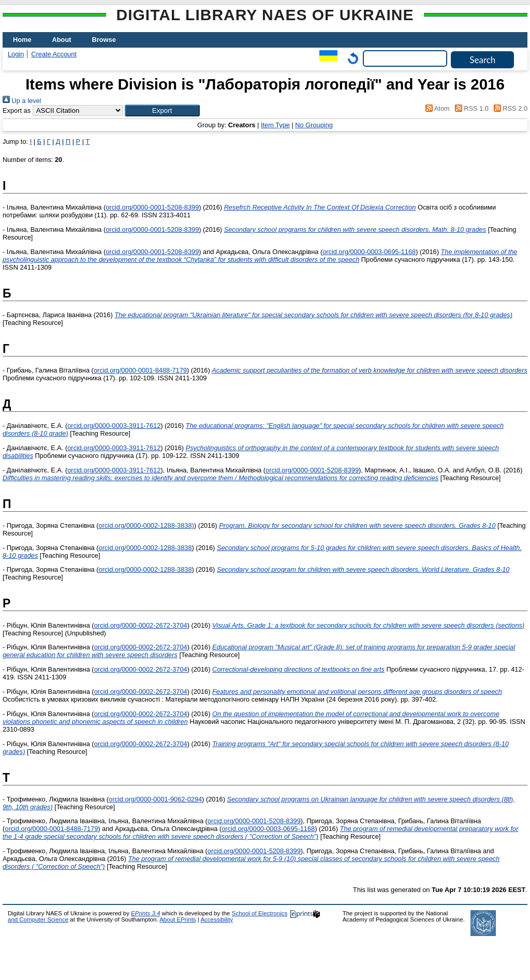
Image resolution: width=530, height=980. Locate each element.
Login (16, 54)
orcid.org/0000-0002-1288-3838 (145, 548)
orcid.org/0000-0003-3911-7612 (114, 426)
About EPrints (178, 919)
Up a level (22, 101)
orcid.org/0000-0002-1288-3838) (146, 525)
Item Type (275, 125)
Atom (436, 108)
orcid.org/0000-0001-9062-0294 (155, 799)
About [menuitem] (62, 40)
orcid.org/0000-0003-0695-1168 (369, 252)
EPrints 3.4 (145, 913)
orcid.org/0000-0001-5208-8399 (152, 207)
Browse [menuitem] (104, 40)
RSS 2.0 (509, 108)
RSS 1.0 (470, 108)
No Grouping (314, 125)
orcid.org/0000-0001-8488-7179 (140, 370)
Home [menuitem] (22, 40)
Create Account (54, 54)
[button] (162, 110)
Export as (17, 110)
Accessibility (217, 919)
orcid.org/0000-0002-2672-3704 (141, 625)
